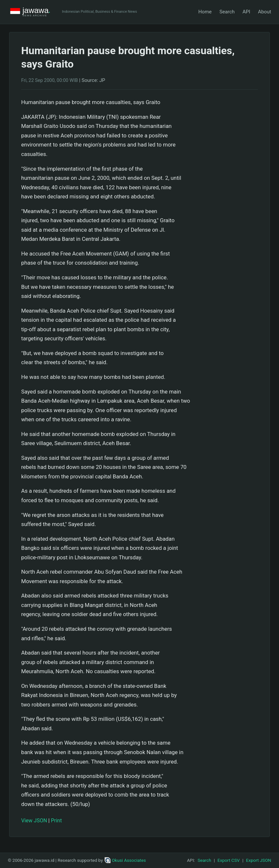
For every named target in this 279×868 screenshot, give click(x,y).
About (265, 12)
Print (56, 821)
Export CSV (228, 860)
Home (205, 12)
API (246, 12)
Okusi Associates (125, 860)
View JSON (34, 821)
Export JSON (259, 860)
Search (227, 12)
